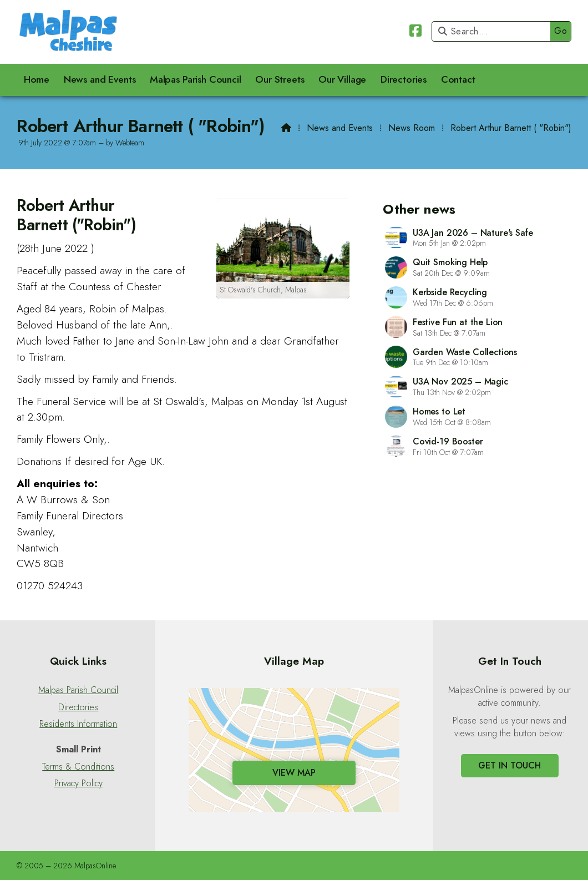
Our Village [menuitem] (342, 79)
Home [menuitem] (37, 79)
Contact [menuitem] (458, 79)
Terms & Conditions (78, 767)
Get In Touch (510, 765)
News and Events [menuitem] (100, 79)
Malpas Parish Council (78, 690)
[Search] (494, 31)
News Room (412, 128)
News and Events (340, 128)
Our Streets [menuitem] (280, 79)
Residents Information (78, 724)
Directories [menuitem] (404, 79)
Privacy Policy (78, 783)
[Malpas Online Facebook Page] (415, 32)
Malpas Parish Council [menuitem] (196, 79)
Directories (78, 707)
